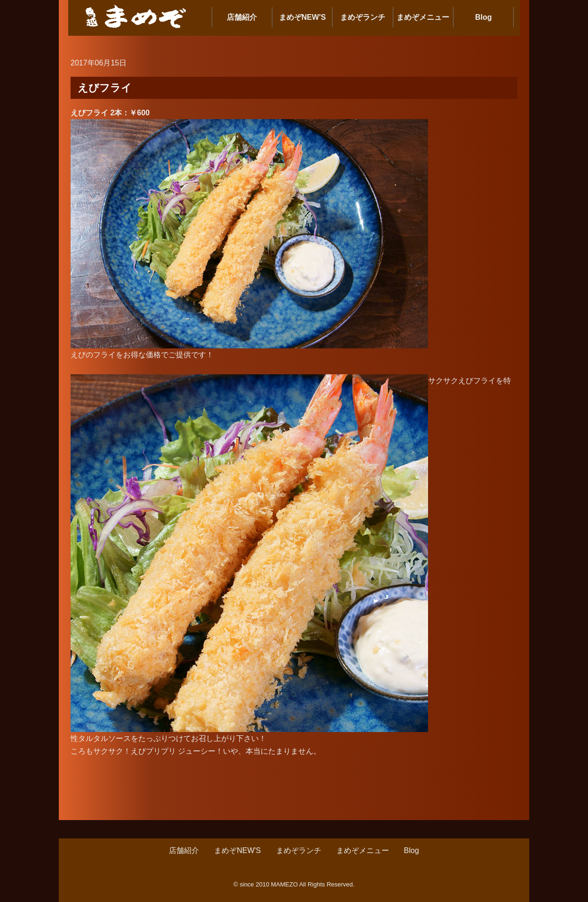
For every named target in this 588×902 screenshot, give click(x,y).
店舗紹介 (242, 17)
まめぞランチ (363, 17)
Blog (484, 17)
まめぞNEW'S (302, 17)
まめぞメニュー (423, 17)
